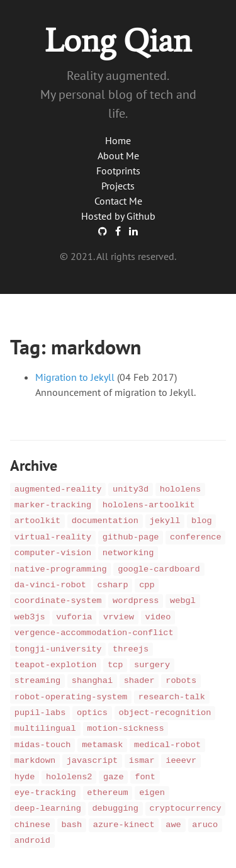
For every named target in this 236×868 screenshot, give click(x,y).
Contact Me (118, 201)
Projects (118, 186)
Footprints (118, 171)
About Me (118, 155)
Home (118, 140)
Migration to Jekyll (75, 377)
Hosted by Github (118, 216)
